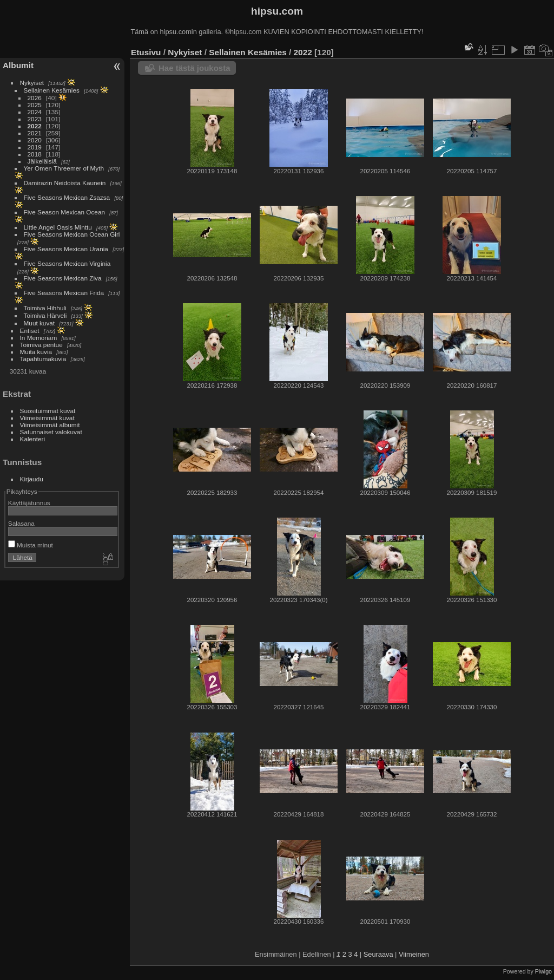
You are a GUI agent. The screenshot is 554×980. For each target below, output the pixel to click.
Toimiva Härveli (45, 315)
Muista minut (31, 545)
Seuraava (378, 954)
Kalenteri (32, 439)
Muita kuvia (36, 352)
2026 (35, 98)
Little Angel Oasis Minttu (58, 227)
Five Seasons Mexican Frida (64, 293)
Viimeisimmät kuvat (47, 418)
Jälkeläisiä (42, 161)
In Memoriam (39, 338)
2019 (35, 147)
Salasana (21, 523)
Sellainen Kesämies (52, 90)
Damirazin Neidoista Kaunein (65, 183)
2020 (35, 140)
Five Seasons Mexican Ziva (63, 278)
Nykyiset (32, 83)
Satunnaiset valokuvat (51, 432)
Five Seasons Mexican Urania (66, 249)
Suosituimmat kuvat (48, 411)
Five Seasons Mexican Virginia (67, 263)
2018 (35, 154)
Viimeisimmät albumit (50, 425)
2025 (35, 105)
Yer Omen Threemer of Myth (64, 168)
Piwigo (543, 971)
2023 (35, 119)
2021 (35, 133)
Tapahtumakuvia (43, 359)
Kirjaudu (32, 479)
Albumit (18, 65)
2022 (35, 126)
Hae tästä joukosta (194, 68)
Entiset (30, 331)
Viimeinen (414, 954)
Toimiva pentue (41, 345)
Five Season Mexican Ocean (64, 212)
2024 (35, 112)
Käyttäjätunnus (29, 503)
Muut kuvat (39, 323)
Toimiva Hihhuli (45, 308)
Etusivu (146, 52)
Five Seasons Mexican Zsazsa (67, 197)
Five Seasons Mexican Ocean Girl (72, 234)
